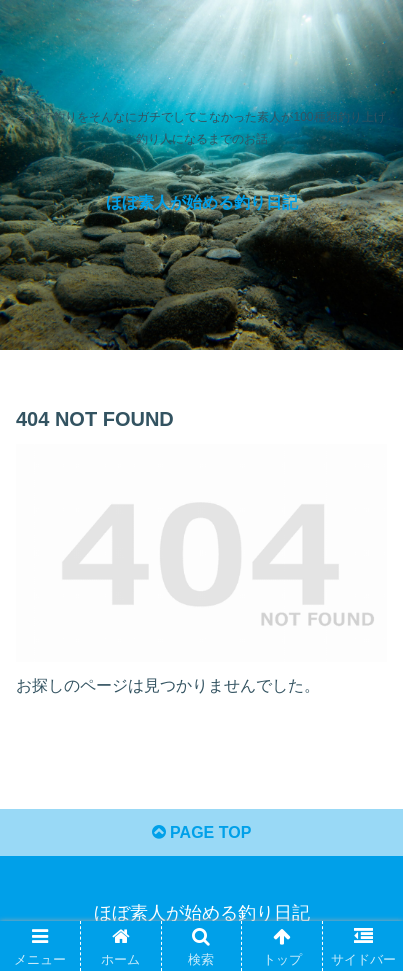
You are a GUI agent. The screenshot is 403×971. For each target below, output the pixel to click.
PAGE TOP (202, 832)
